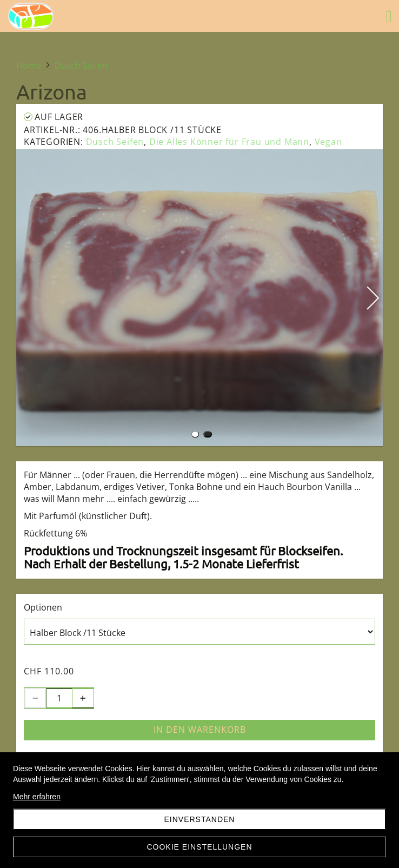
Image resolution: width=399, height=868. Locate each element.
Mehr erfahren (37, 797)
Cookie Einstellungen (199, 847)
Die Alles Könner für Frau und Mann (229, 142)
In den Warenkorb (200, 730)
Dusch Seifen (115, 142)
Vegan (328, 142)
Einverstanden (200, 819)
